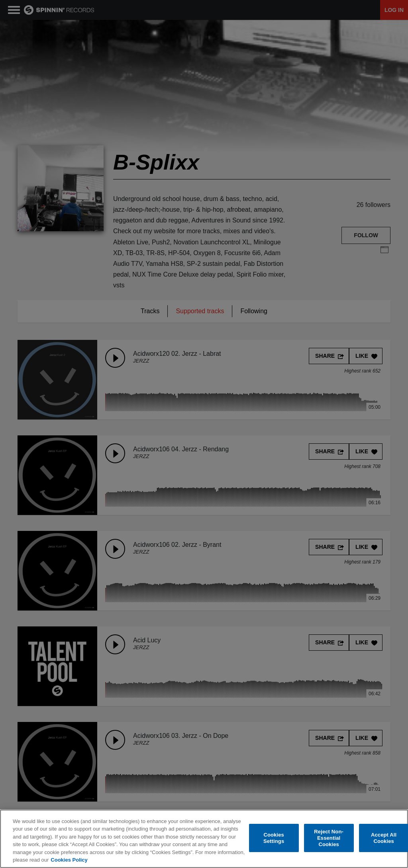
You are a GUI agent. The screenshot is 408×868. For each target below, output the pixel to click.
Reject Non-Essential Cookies (329, 838)
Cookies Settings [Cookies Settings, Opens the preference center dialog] (274, 838)
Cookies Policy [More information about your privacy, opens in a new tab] (69, 860)
